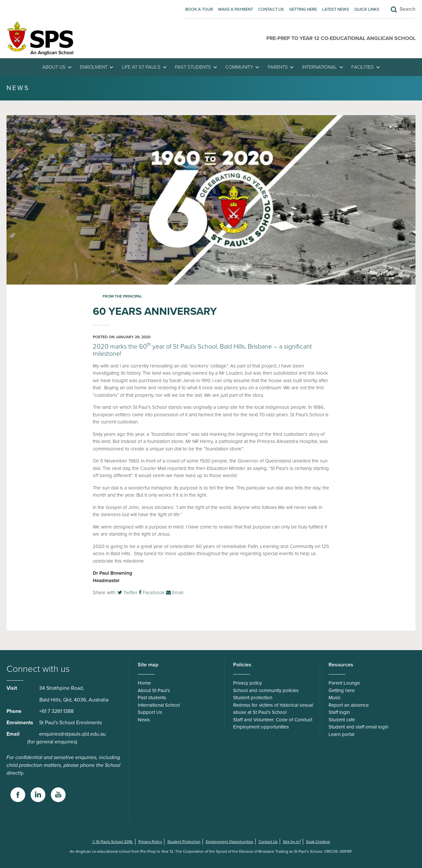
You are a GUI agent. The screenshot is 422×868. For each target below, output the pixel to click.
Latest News (336, 9)
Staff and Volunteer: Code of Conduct (273, 720)
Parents (278, 67)
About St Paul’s (154, 690)
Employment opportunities (261, 727)
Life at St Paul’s (141, 67)
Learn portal (341, 734)
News (144, 720)
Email (175, 593)
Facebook (152, 593)
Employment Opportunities (230, 842)
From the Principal (122, 296)
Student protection (253, 698)
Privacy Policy (150, 842)
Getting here (303, 9)
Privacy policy (247, 683)
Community (239, 67)
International (320, 67)
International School (159, 705)
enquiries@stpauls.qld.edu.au (72, 734)
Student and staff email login (359, 727)
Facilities (363, 67)
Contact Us (271, 9)
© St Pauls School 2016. (113, 842)
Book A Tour (199, 9)
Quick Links (367, 9)
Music (335, 698)
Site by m (292, 842)
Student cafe (342, 720)
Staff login (339, 712)
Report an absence (349, 705)
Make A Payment (236, 9)
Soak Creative (318, 842)
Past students (193, 67)
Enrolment (94, 67)
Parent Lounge (344, 683)
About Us (54, 67)
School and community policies (266, 690)
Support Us (150, 712)
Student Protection (184, 842)
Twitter (127, 593)
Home (144, 683)
